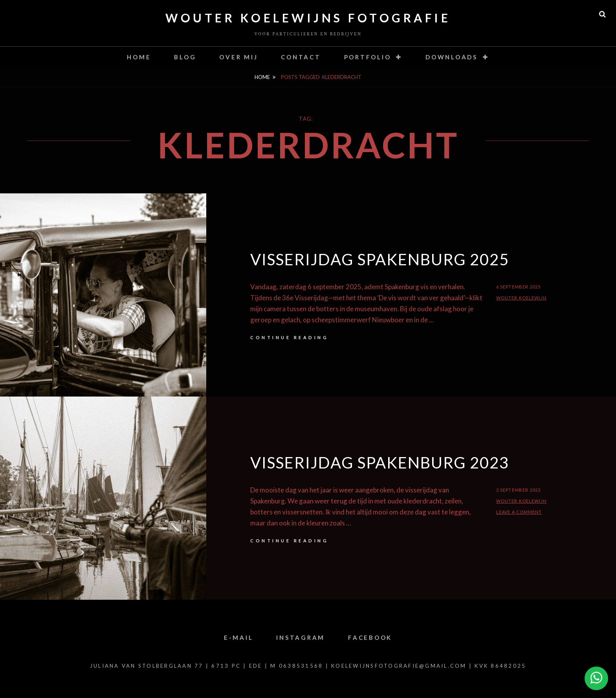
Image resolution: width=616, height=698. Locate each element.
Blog (185, 57)
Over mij (238, 57)
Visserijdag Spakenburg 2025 (380, 259)
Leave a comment (519, 512)
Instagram (301, 637)
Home (139, 57)
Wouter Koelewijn (522, 298)
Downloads (452, 57)
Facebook (370, 637)
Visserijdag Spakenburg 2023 (380, 463)
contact (301, 57)
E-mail (239, 637)
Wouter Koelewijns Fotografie (308, 18)
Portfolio (368, 57)
